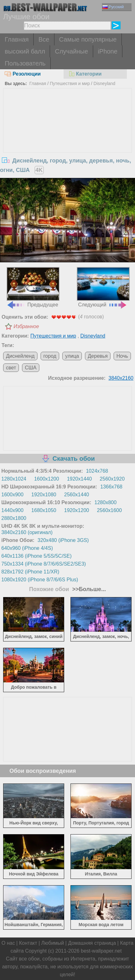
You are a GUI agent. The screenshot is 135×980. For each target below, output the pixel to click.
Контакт (28, 943)
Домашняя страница (92, 943)
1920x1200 (77, 510)
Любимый (53, 943)
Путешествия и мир (70, 83)
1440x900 (12, 510)
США (31, 368)
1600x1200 (46, 479)
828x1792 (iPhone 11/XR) (30, 572)
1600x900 (12, 495)
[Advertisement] (68, 136)
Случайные (71, 51)
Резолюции (23, 74)
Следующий (103, 287)
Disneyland (104, 83)
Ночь (122, 356)
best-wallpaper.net (101, 951)
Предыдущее (33, 287)
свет (11, 368)
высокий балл (25, 51)
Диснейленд (20, 356)
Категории (85, 74)
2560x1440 (77, 495)
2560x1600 (109, 510)
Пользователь (25, 63)
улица (72, 356)
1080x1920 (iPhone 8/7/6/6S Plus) (40, 580)
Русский (113, 7)
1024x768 (97, 471)
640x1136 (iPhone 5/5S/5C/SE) (36, 556)
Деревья (98, 356)
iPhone (108, 51)
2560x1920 (112, 479)
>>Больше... (88, 589)
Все (44, 39)
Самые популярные (88, 39)
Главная (17, 39)
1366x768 (111, 487)
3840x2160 (121, 378)
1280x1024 (14, 479)
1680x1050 (44, 510)
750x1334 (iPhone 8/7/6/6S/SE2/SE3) (44, 564)
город (50, 356)
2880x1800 (14, 518)
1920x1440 (79, 479)
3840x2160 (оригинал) (27, 532)
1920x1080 (44, 495)
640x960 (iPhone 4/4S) (27, 548)
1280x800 (105, 502)
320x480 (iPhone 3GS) (63, 540)
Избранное (26, 326)
